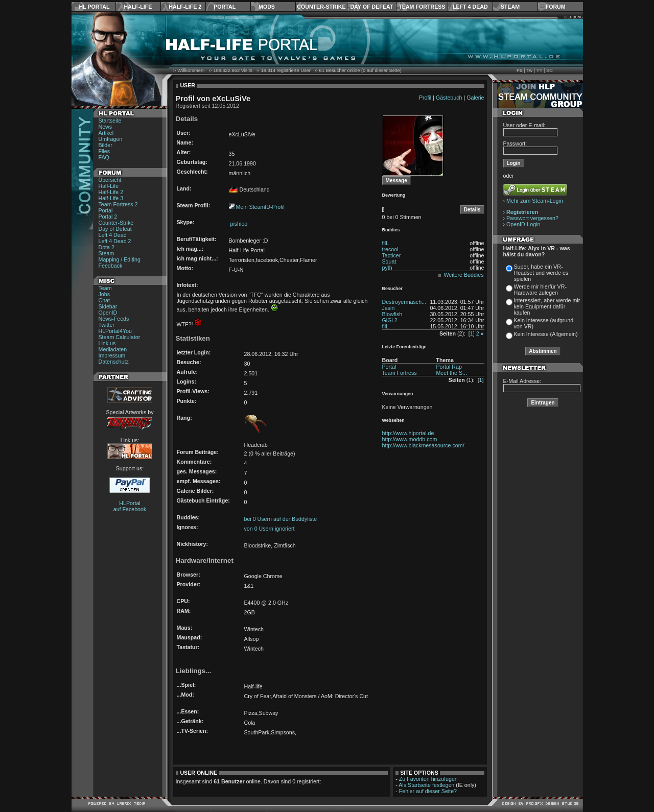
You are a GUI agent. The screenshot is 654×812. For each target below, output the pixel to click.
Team (105, 288)
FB (520, 70)
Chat (104, 300)
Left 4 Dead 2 (115, 241)
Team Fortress (422, 7)
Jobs (104, 294)
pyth (387, 268)
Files (104, 151)
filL (386, 243)
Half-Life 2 (185, 7)
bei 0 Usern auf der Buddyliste (281, 519)
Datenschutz (114, 362)
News (106, 127)
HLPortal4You (115, 331)
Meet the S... (451, 373)
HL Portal (95, 7)
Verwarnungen (398, 394)
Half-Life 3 (111, 198)
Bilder (106, 145)
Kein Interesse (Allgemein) (546, 334)
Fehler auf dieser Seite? (428, 791)
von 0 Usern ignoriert (270, 529)
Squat (389, 261)
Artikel (106, 133)
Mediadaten (113, 349)
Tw (529, 70)
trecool (390, 249)
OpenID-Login (523, 224)
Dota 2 (107, 247)
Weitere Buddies (464, 275)
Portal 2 (108, 217)
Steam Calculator (120, 337)
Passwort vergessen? (532, 218)
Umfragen (111, 139)
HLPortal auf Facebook (130, 506)
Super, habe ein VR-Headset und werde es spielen (541, 273)
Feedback (111, 266)
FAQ (104, 157)
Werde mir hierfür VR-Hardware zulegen (540, 290)
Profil (425, 98)
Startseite (110, 121)
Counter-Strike (321, 7)
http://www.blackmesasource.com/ (423, 445)
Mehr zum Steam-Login (535, 201)
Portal (225, 7)
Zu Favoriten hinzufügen (428, 779)
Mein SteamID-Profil (260, 207)
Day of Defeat (371, 7)
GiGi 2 (390, 320)
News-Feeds (114, 319)
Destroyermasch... (404, 302)
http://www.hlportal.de (408, 433)
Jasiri (389, 308)
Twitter (107, 325)
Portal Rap (449, 367)
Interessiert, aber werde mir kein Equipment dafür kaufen (547, 306)
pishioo (238, 224)
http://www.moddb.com (410, 439)
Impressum (112, 355)
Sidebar (108, 306)
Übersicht (110, 180)
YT (540, 70)
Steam (510, 7)
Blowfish (392, 314)
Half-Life (138, 7)
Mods (267, 7)
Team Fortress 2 (118, 204)
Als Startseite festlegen (426, 785)
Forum (556, 7)
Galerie (475, 98)
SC (550, 70)
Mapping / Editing (120, 259)
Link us (107, 343)
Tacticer (392, 255)
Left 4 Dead (470, 7)
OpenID (108, 313)
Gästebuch (449, 98)
